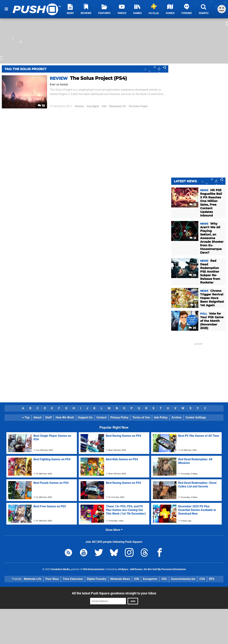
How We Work (65, 417)
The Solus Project (138, 106)
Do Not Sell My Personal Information (165, 569)
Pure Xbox (52, 579)
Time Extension (73, 579)
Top (26, 417)
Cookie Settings (196, 417)
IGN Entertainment (94, 569)
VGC (164, 579)
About (37, 417)
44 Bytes (123, 569)
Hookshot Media (61, 569)
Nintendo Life (33, 579)
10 (41, 106)
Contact (101, 417)
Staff (48, 417)
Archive (177, 417)
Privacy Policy (119, 417)
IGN (137, 579)
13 (193, 205)
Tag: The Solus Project (26, 69)
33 (193, 275)
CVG (202, 579)
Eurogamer (150, 579)
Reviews (79, 106)
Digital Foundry (97, 579)
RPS (212, 579)
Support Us (85, 417)
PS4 (104, 106)
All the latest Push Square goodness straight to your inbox (114, 593)
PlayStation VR (117, 106)
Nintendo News (120, 579)
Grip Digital (93, 106)
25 (192, 328)
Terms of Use (141, 417)
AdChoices (136, 569)
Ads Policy (161, 417)
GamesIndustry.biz (183, 579)
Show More (114, 530)
